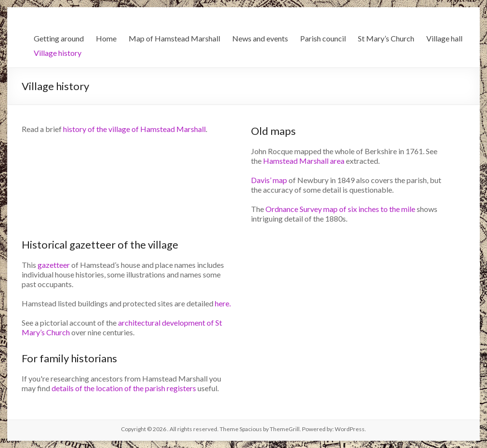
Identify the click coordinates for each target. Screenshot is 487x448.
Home (106, 38)
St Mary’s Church (386, 38)
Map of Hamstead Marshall (174, 38)
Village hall (444, 38)
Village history (58, 53)
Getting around (59, 38)
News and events (260, 38)
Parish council (323, 38)
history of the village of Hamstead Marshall (134, 129)
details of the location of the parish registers (124, 388)
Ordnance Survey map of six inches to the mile (340, 209)
